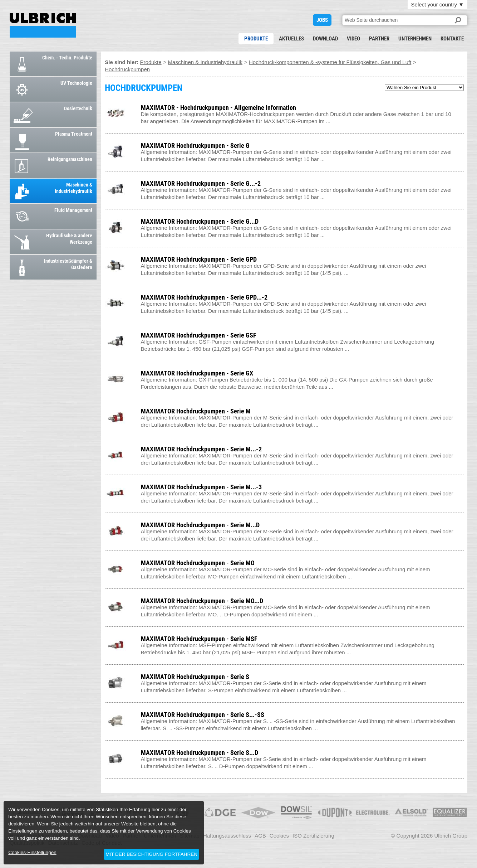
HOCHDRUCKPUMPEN (43, 25)
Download (325, 39)
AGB (260, 836)
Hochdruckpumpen (127, 69)
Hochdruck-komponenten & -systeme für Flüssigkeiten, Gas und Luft (330, 62)
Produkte (256, 39)
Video (353, 39)
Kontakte (452, 39)
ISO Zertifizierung (313, 836)
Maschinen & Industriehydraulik (205, 62)
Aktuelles (291, 39)
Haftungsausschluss (227, 836)
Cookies (279, 836)
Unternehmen (415, 39)
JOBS (322, 20)
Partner (379, 39)
